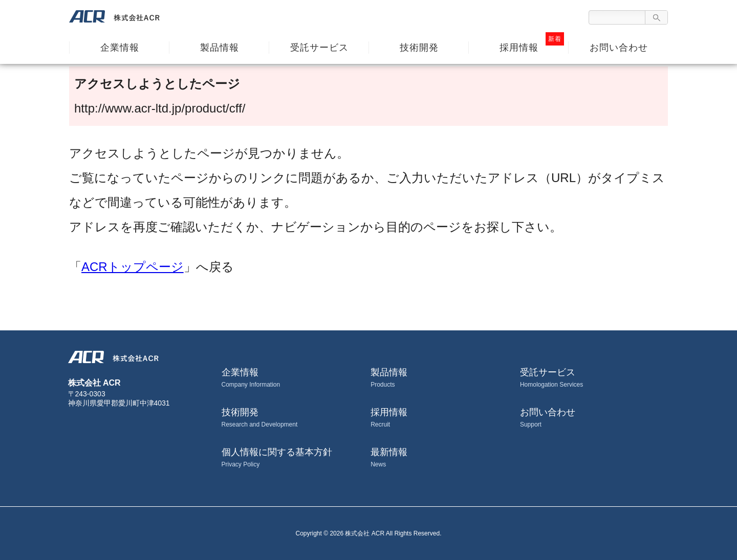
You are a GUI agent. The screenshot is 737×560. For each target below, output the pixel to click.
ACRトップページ (133, 267)
